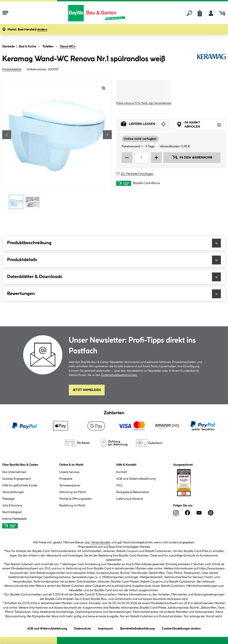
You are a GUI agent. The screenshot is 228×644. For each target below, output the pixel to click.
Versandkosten (101, 542)
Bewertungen (114, 294)
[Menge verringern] (127, 158)
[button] (27, 30)
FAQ (119, 486)
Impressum (106, 628)
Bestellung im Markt (72, 506)
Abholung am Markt (73, 492)
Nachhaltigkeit (12, 512)
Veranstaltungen (13, 492)
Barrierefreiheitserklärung (137, 628)
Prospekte (66, 479)
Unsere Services (69, 472)
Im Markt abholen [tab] (201, 125)
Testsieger (9, 499)
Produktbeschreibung (114, 243)
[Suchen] (189, 13)
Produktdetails (12, 69)
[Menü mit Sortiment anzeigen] (5, 13)
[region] (57, 146)
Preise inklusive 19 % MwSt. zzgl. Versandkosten (144, 103)
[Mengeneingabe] (142, 158)
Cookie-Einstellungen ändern (181, 628)
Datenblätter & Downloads (114, 277)
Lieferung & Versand (130, 499)
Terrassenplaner (70, 486)
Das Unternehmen (14, 472)
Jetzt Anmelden (87, 390)
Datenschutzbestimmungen (119, 375)
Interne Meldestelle (14, 519)
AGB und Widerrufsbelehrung (136, 479)
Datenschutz (82, 628)
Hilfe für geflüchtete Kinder (20, 486)
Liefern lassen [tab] (146, 125)
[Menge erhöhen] (156, 158)
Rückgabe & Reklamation (133, 492)
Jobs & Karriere (12, 506)
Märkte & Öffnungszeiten (76, 499)
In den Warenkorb (192, 157)
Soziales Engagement (16, 479)
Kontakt (122, 472)
